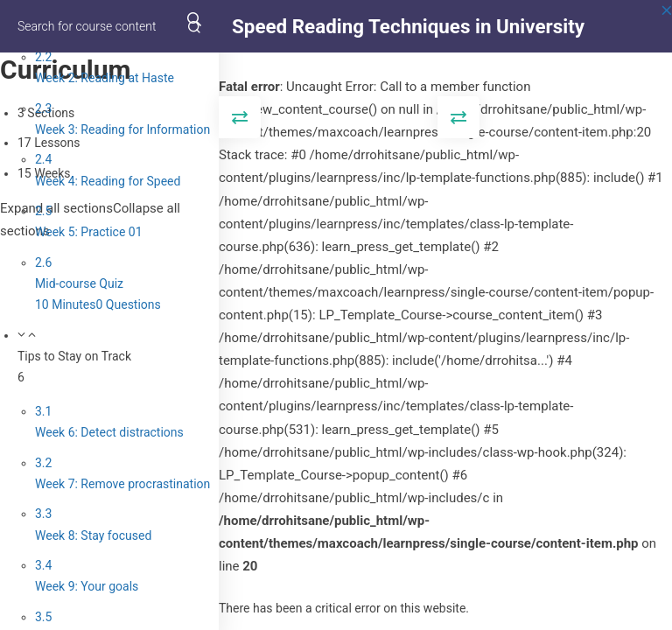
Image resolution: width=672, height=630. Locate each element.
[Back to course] (667, 26)
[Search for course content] (194, 26)
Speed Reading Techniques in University (408, 26)
